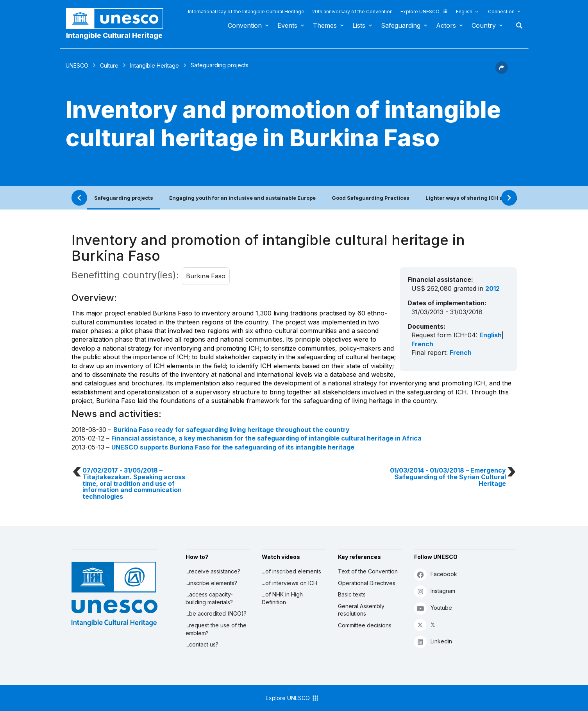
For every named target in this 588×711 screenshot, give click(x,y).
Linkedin (433, 642)
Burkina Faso (206, 276)
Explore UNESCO (424, 12)
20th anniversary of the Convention (352, 12)
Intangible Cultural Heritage (114, 35)
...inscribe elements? (211, 583)
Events (287, 25)
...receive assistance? (213, 571)
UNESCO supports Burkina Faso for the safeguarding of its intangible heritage (233, 447)
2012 (492, 288)
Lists (359, 25)
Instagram (435, 591)
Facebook (436, 574)
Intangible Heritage (155, 65)
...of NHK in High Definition (282, 598)
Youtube (433, 608)
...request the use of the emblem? (216, 629)
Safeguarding (401, 25)
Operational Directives (367, 583)
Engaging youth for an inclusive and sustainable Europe (242, 198)
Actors (446, 25)
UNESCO (77, 65)
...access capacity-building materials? (209, 598)
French (422, 344)
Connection (501, 12)
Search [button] (517, 25)
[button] (502, 72)
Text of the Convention (368, 571)
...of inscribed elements (291, 571)
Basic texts (352, 594)
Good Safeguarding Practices (371, 198)
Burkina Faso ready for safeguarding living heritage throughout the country (231, 430)
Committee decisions (365, 625)
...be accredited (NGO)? (216, 613)
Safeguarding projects (124, 198)
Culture (109, 65)
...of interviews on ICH (290, 583)
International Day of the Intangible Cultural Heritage (246, 12)
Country (484, 25)
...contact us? (202, 644)
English (464, 12)
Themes (325, 25)
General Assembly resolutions (361, 610)
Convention (245, 25)
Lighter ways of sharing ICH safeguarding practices (493, 198)
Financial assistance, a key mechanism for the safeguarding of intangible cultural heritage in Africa (266, 438)
